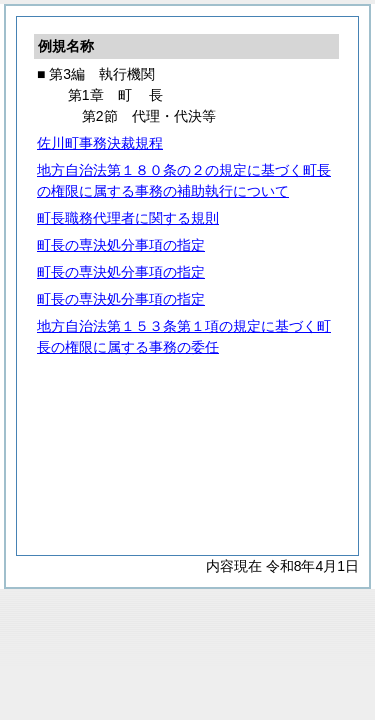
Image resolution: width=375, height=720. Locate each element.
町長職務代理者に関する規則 (128, 218)
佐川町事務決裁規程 (100, 143)
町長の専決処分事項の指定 (121, 245)
